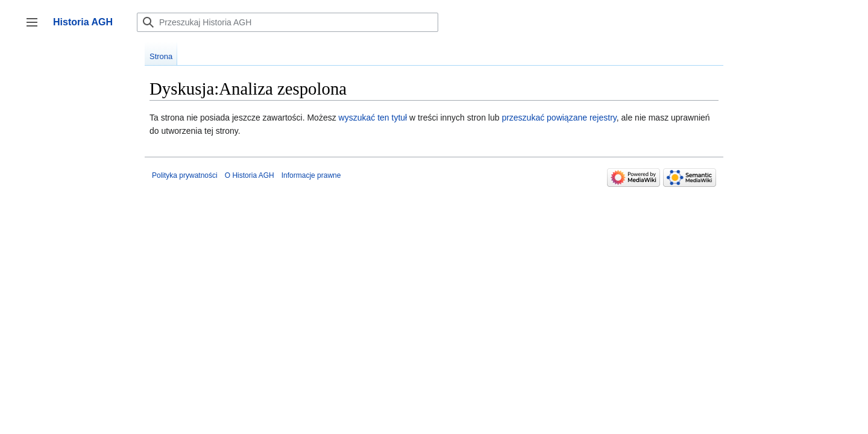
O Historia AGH (250, 175)
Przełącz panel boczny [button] (36, 28)
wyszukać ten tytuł (373, 118)
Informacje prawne (311, 175)
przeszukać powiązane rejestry (559, 118)
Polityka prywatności (185, 175)
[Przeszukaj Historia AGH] (288, 22)
